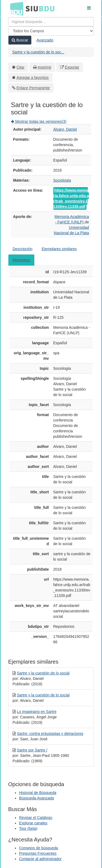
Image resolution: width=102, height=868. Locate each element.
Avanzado (45, 40)
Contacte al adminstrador (40, 859)
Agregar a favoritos (33, 78)
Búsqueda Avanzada (36, 798)
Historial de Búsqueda (38, 793)
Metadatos (21, 260)
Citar (21, 67)
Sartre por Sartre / (32, 750)
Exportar (72, 67)
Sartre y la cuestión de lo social (43, 673)
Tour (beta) (28, 828)
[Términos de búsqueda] (51, 22)
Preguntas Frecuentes (38, 853)
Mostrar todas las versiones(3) (39, 121)
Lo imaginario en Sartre (37, 712)
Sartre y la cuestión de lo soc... (38, 52)
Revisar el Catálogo (36, 818)
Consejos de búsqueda (38, 848)
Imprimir (44, 67)
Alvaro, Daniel (65, 129)
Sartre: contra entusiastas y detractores (50, 734)
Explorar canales (33, 823)
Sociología (62, 180)
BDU (15, 8)
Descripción (22, 249)
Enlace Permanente (33, 88)
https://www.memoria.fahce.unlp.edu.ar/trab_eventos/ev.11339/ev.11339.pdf (71, 198)
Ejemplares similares (59, 249)
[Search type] (51, 31)
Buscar (20, 40)
